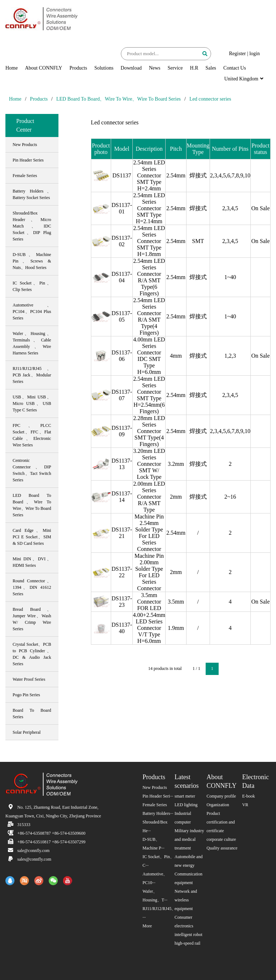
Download (131, 68)
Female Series (155, 805)
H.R (194, 68)
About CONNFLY (43, 68)
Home (12, 68)
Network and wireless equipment (186, 900)
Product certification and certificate (221, 822)
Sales (211, 68)
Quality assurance (222, 848)
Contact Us (235, 68)
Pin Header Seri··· (158, 796)
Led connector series (210, 99)
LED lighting (186, 805)
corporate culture (222, 839)
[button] (210, 63)
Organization (218, 805)
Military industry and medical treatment (189, 839)
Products (78, 68)
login (255, 54)
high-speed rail (188, 943)
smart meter (185, 796)
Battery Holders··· (158, 813)
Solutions (104, 68)
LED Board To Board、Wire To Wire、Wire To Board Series (119, 99)
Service (175, 68)
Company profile (222, 796)
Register (238, 54)
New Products (155, 787)
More (147, 926)
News (155, 68)
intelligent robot (189, 935)
